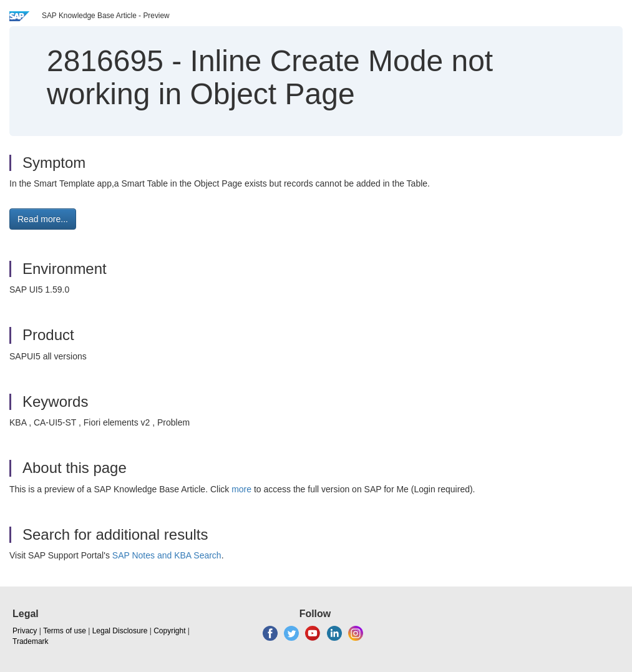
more (241, 489)
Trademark (31, 641)
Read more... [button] (43, 219)
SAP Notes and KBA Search (167, 555)
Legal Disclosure (120, 631)
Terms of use (65, 631)
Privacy (25, 631)
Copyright (169, 631)
